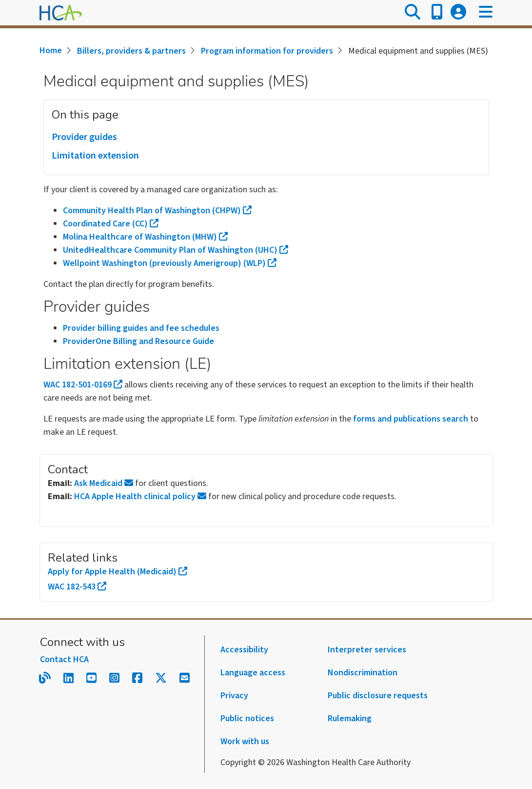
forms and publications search (411, 419)
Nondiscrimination (363, 673)
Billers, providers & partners (131, 51)
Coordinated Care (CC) (111, 224)
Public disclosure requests (378, 696)
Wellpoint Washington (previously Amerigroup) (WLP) (170, 263)
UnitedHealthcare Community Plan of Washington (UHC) (176, 250)
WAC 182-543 (77, 587)
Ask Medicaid (104, 483)
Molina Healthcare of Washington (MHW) (145, 237)
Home (51, 51)
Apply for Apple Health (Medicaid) (118, 572)
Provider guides (84, 137)
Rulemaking (350, 718)
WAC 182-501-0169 (83, 385)
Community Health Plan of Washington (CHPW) (157, 211)
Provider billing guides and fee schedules (141, 328)
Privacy (234, 696)
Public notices (247, 718)
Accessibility (244, 650)
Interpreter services (367, 650)
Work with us (245, 741)
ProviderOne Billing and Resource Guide (138, 341)
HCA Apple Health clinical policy (140, 496)
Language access (253, 673)
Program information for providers (267, 51)
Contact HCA (64, 659)
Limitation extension (95, 156)
